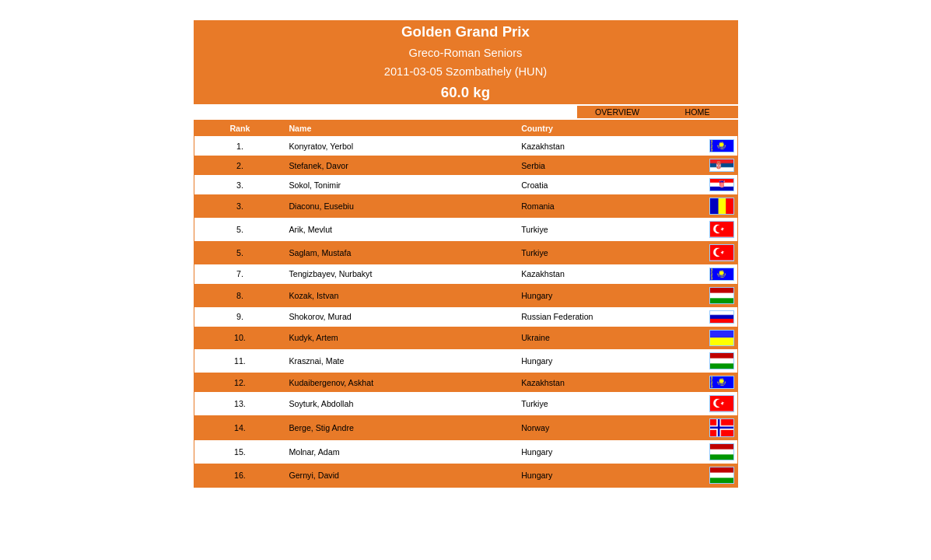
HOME (698, 112)
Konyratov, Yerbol (321, 146)
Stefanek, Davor (318, 166)
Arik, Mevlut (310, 229)
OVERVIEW (617, 112)
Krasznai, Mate (316, 361)
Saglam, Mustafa (320, 253)
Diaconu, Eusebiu (321, 206)
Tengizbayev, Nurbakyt (330, 274)
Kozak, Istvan (313, 296)
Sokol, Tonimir (315, 185)
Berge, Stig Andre (321, 428)
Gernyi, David (314, 475)
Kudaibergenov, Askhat (331, 383)
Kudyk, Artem (313, 338)
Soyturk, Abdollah (321, 404)
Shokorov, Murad (320, 317)
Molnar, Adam (314, 452)
